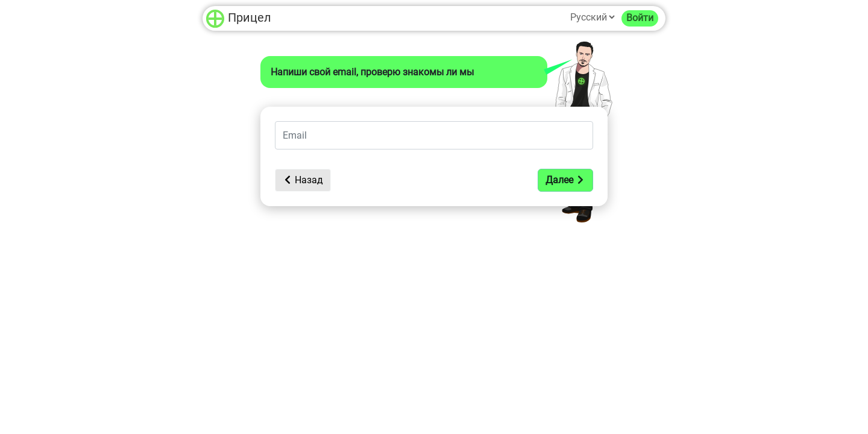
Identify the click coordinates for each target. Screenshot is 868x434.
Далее (565, 180)
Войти (640, 18)
